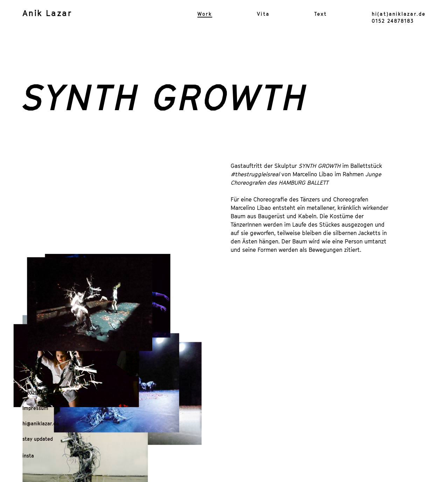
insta (28, 456)
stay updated (38, 439)
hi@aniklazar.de (41, 423)
